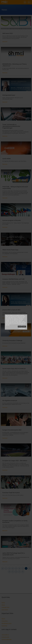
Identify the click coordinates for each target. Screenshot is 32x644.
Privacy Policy (22, 328)
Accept (20, 327)
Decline (24, 327)
